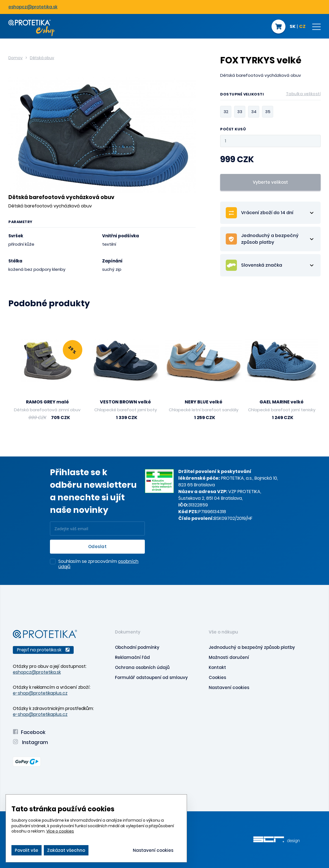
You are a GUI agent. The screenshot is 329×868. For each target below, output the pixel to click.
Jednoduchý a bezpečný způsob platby (252, 647)
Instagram (30, 742)
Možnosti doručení (229, 657)
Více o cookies (60, 831)
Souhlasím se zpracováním (98, 564)
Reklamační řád (132, 657)
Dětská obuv (42, 58)
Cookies (217, 677)
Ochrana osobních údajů (142, 667)
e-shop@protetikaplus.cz (40, 693)
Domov (15, 58)
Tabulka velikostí (303, 94)
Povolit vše (27, 850)
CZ (302, 27)
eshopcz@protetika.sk (33, 7)
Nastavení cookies (229, 688)
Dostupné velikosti (270, 95)
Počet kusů (233, 129)
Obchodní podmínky (137, 647)
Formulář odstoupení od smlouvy (151, 677)
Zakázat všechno (66, 850)
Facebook (29, 732)
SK (293, 27)
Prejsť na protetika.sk (43, 650)
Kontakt (217, 667)
